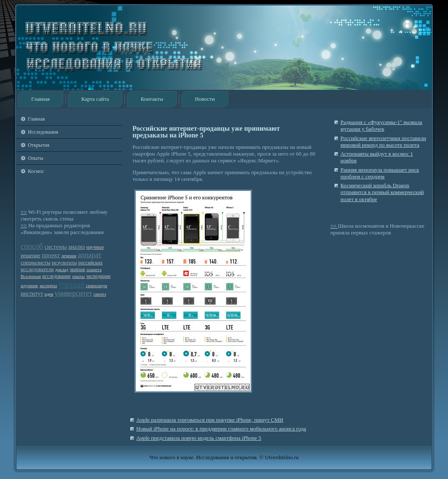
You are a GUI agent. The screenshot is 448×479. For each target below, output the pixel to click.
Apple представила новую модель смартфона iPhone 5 (199, 438)
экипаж (77, 270)
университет (73, 293)
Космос (36, 171)
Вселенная (31, 276)
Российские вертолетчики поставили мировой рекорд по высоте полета (383, 141)
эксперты (49, 286)
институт (32, 294)
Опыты (35, 158)
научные (95, 247)
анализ (77, 247)
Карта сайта (95, 99)
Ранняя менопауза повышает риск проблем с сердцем (380, 173)
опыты (78, 276)
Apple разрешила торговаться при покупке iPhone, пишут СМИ (210, 420)
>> (24, 212)
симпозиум (97, 286)
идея (49, 294)
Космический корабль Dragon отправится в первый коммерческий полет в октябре (382, 192)
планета (94, 270)
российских (91, 263)
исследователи (37, 269)
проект (51, 255)
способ (32, 246)
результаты (65, 263)
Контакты (152, 99)
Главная (40, 99)
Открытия (39, 145)
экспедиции (98, 276)
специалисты (35, 263)
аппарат (89, 255)
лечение (69, 256)
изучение (29, 286)
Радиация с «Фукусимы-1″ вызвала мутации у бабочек (381, 125)
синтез (100, 294)
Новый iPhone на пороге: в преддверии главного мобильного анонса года (221, 429)
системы (55, 247)
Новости (205, 99)
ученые (71, 284)
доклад (62, 270)
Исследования (43, 132)
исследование (57, 276)
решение (31, 256)
